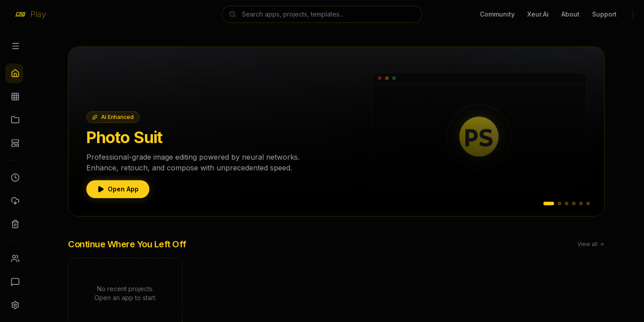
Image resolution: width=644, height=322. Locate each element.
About (570, 14)
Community (497, 14)
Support (604, 14)
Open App (118, 189)
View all (591, 244)
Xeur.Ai (538, 14)
